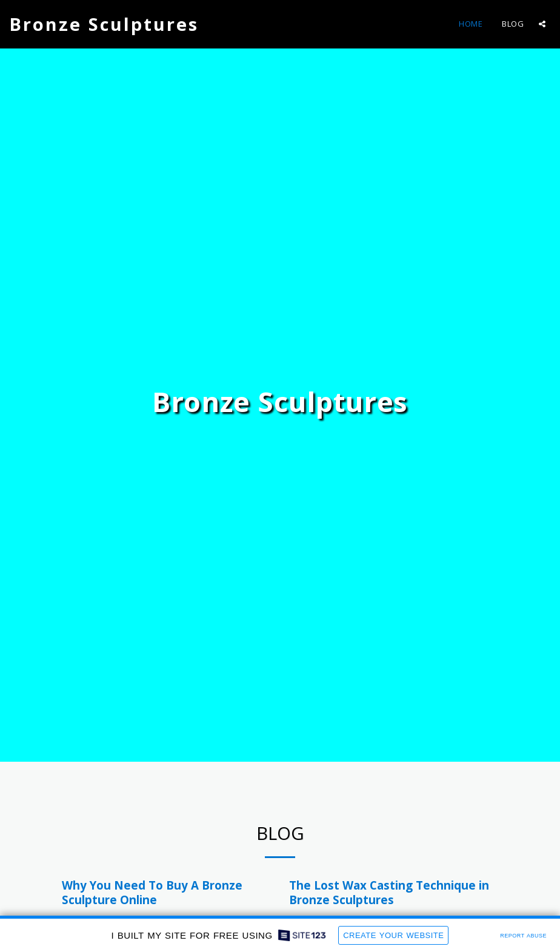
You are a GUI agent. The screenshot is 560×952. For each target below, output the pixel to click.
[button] (542, 24)
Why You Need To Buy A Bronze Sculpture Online (152, 892)
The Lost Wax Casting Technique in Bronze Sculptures (389, 892)
